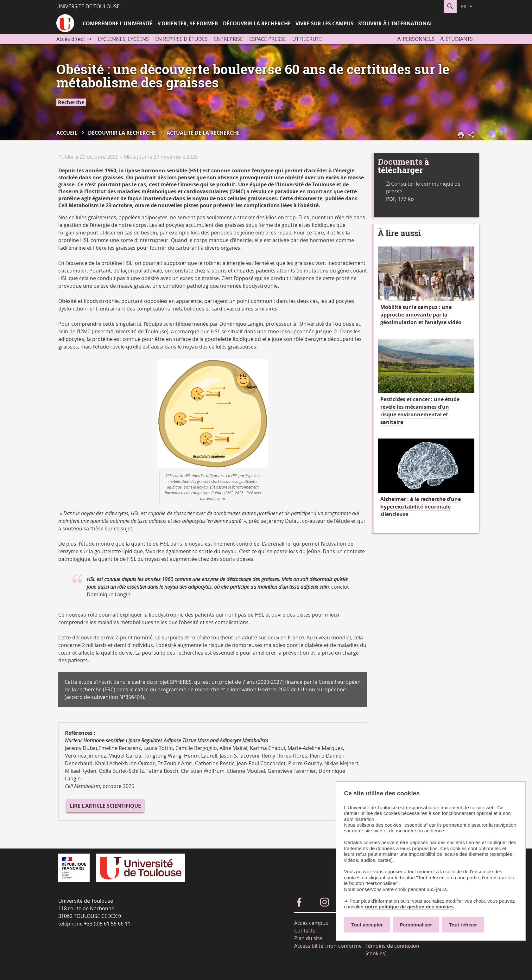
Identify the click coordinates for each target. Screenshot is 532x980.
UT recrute (307, 39)
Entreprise (228, 39)
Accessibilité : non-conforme (328, 946)
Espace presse (268, 39)
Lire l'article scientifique (105, 806)
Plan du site (308, 938)
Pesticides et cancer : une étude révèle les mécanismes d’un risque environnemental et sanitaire (420, 411)
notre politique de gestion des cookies (409, 907)
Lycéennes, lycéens (123, 39)
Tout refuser (463, 925)
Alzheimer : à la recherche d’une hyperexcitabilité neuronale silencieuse (421, 507)
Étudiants (459, 39)
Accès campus (311, 923)
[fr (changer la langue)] (467, 6)
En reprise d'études (181, 39)
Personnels (419, 39)
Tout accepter (367, 925)
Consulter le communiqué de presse (423, 188)
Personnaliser (416, 925)
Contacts (305, 931)
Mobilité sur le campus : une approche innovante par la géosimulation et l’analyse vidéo (421, 315)
